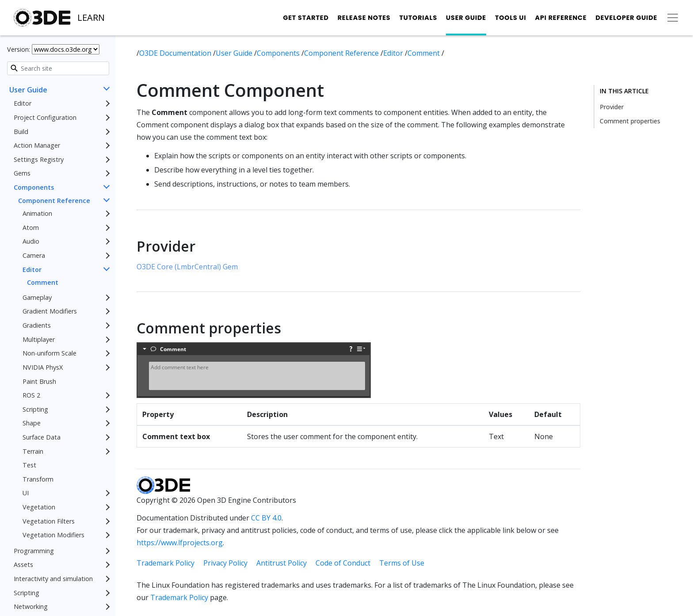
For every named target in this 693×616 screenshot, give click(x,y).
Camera (34, 255)
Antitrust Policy (282, 563)
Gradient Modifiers (50, 311)
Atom (31, 228)
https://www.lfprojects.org (180, 543)
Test (29, 465)
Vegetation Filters (49, 521)
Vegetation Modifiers (53, 535)
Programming (34, 551)
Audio (31, 241)
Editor (23, 103)
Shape (32, 423)
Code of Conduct (343, 563)
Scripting (35, 409)
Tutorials (418, 18)
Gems (22, 173)
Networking (31, 606)
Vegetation (39, 507)
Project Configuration (45, 117)
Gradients (37, 325)
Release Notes (364, 18)
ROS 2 (31, 395)
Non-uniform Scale (49, 353)
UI (26, 493)
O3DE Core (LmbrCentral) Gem (187, 267)
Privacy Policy (225, 563)
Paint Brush (39, 381)
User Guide (466, 18)
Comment (43, 282)
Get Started (306, 18)
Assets (23, 564)
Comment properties (630, 121)
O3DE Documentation (176, 53)
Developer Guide (626, 18)
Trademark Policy (166, 563)
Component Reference (54, 201)
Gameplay (37, 297)
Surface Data (42, 437)
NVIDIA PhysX (43, 367)
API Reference (561, 18)
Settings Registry (39, 159)
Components (34, 187)
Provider (612, 107)
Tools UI (511, 18)
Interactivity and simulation (53, 579)
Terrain (33, 451)
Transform (38, 479)
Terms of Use (402, 563)
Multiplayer (39, 339)
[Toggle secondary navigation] (673, 18)
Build (21, 132)
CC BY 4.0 (266, 518)
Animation (37, 213)
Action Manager (37, 145)
